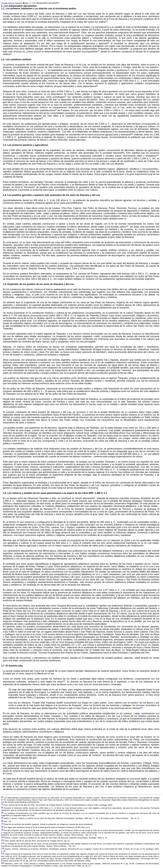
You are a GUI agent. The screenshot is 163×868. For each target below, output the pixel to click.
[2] (79, 32)
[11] (157, 155)
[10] (132, 134)
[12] (127, 226)
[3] (108, 43)
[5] (129, 69)
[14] (64, 681)
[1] (107, 21)
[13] (55, 508)
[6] (97, 86)
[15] (141, 708)
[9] (42, 118)
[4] (98, 51)
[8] (56, 110)
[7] (65, 96)
